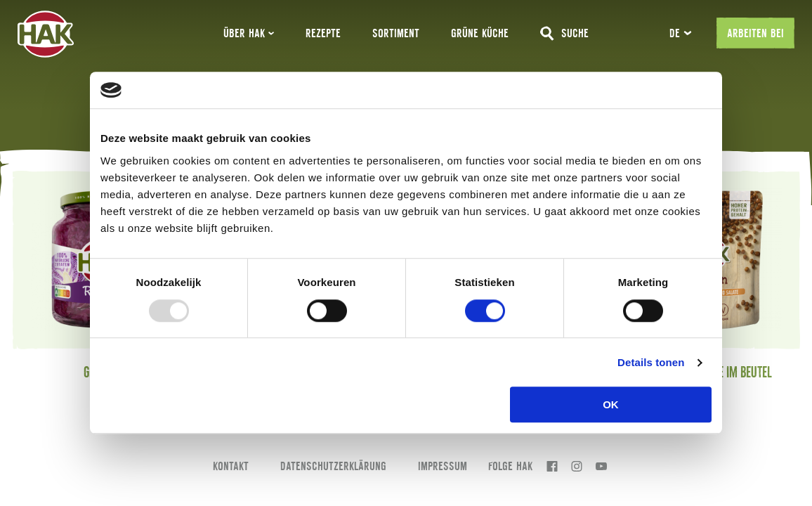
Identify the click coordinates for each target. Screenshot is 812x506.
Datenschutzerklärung (333, 466)
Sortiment (396, 33)
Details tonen (651, 362)
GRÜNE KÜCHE (480, 33)
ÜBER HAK (249, 33)
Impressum (443, 466)
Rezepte (323, 33)
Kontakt (231, 466)
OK (611, 404)
